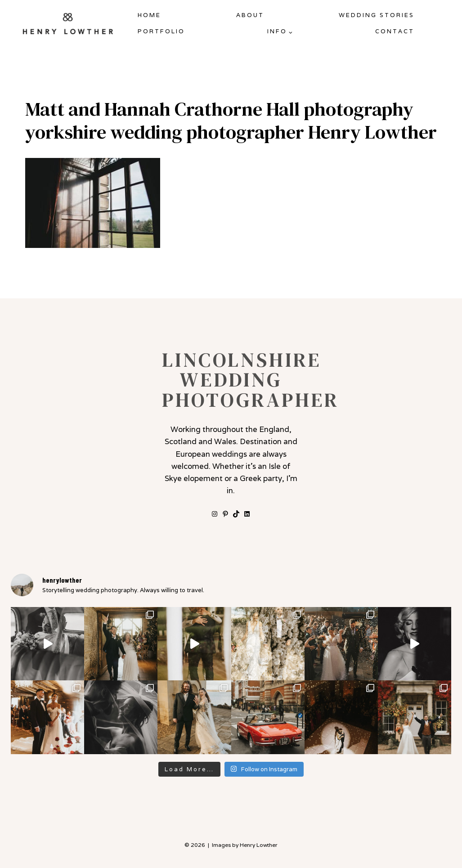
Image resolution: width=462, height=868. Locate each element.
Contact (395, 31)
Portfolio (161, 31)
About (250, 15)
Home (149, 15)
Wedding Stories (377, 15)
